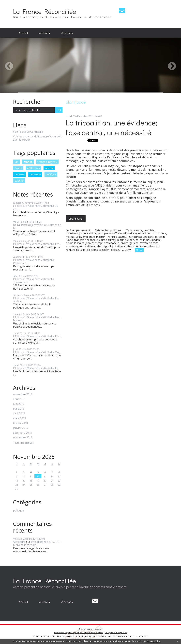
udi (16, 162)
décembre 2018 (22, 433)
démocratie (94, 246)
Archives (45, 33)
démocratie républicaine (132, 246)
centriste (19, 174)
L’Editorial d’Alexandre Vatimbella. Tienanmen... (34, 281)
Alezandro (19, 542)
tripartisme (130, 233)
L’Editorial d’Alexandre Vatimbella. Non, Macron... (37, 319)
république (109, 246)
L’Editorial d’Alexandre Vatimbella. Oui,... (37, 352)
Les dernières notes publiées (91, 633)
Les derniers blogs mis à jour (66, 633)
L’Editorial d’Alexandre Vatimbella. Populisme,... (34, 262)
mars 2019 (19, 418)
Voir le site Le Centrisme (28, 132)
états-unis (33, 168)
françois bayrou (47, 162)
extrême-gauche (76, 246)
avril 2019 (19, 413)
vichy (128, 250)
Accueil (23, 33)
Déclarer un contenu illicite (44, 636)
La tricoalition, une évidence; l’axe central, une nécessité (111, 127)
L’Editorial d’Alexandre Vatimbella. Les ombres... (36, 300)
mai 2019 (19, 409)
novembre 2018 (23, 437)
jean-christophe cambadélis (102, 243)
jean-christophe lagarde (143, 237)
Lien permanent (78, 230)
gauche (19, 181)
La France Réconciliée (45, 11)
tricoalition (145, 233)
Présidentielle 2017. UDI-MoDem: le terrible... (37, 543)
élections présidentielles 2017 (105, 250)
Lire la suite (76, 219)
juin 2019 (19, 404)
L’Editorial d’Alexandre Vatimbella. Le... (36, 368)
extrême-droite (149, 243)
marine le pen (126, 240)
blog (146, 636)
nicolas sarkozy (106, 240)
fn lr (142, 240)
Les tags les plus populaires (116, 633)
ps (137, 240)
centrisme (35, 174)
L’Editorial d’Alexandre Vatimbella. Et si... (37, 336)
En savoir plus (153, 641)
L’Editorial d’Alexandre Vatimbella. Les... (37, 244)
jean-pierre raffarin (110, 233)
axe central (160, 233)
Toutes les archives (23, 443)
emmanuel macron (94, 237)
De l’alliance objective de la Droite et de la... (37, 226)
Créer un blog (84, 629)
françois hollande (85, 240)
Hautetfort (98, 629)
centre (49, 168)
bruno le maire (75, 243)
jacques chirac (88, 233)
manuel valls (73, 237)
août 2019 (19, 399)
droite (18, 168)
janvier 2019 (21, 428)
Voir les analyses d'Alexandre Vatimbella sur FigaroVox (38, 138)
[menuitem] (23, 33)
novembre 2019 (23, 394)
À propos (67, 33)
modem (156, 240)
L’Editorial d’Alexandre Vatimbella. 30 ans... (36, 207)
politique (51, 174)
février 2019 (20, 423)
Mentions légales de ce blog (69, 636)
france (28, 162)
